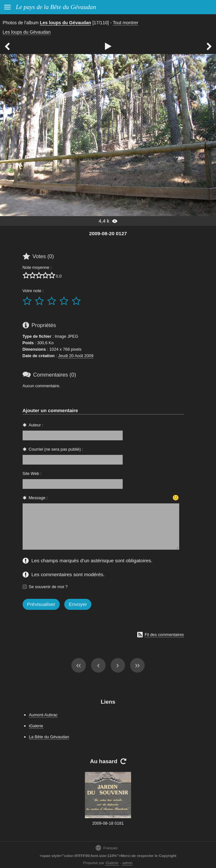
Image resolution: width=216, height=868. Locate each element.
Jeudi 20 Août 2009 (76, 356)
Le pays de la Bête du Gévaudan (56, 7)
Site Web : (32, 473)
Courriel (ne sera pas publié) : (56, 449)
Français (106, 848)
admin (127, 863)
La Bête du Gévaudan (49, 737)
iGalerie (36, 726)
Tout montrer (125, 23)
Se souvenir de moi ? (48, 587)
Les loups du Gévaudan (65, 23)
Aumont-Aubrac (43, 715)
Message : (38, 498)
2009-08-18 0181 (108, 823)
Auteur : (36, 425)
